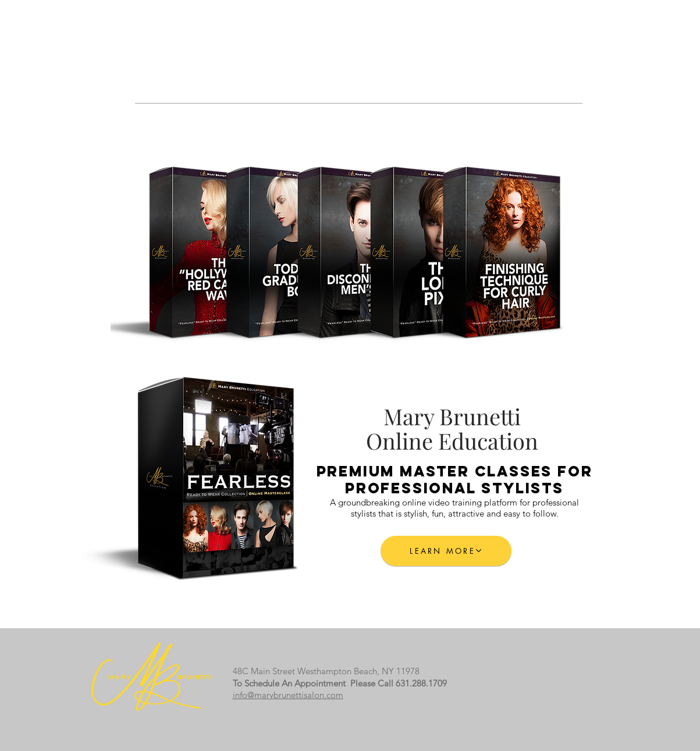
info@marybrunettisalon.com (288, 695)
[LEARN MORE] (446, 551)
